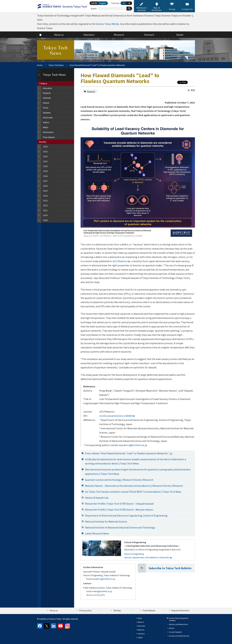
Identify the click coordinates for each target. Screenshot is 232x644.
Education (141, 626)
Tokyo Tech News (56, 65)
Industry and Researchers (178, 624)
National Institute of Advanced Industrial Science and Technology (120, 527)
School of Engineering (134, 554)
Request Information (180, 610)
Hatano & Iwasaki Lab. (97, 498)
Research (91, 91)
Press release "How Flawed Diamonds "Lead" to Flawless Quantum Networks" (129, 453)
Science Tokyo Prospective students (179, 619)
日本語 (94, 3)
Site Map (117, 610)
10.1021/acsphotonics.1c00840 (116, 416)
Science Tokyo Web (106, 24)
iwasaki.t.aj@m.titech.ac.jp (133, 445)
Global (140, 637)
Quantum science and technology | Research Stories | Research (119, 480)
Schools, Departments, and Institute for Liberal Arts (147, 557)
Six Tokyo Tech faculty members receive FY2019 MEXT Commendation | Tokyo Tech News (133, 492)
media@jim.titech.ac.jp (102, 591)
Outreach (141, 634)
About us (54, 610)
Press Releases (149, 610)
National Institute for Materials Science (106, 521)
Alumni (172, 628)
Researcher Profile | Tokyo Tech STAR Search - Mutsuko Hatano (119, 510)
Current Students (175, 632)
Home (40, 65)
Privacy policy (85, 610)
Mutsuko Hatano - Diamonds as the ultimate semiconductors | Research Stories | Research (134, 486)
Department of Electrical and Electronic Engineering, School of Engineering (126, 516)
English (103, 3)
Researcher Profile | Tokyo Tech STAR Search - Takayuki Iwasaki (119, 504)
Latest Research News (97, 533)
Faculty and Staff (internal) (179, 636)
